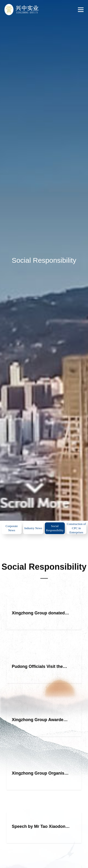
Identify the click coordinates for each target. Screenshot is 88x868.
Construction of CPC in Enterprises (76, 528)
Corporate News (12, 528)
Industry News (33, 528)
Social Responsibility (55, 528)
